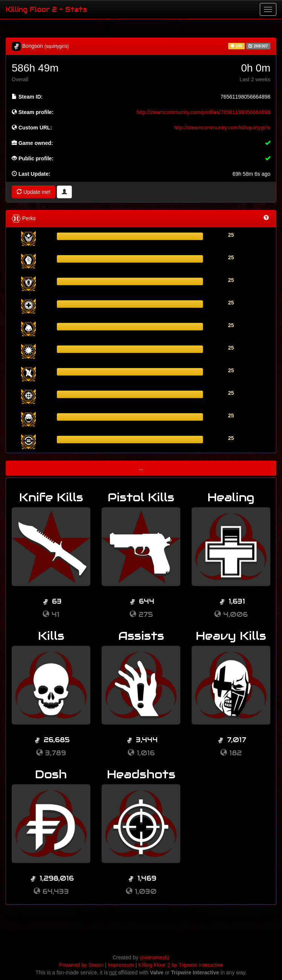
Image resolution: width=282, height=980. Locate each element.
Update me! (34, 192)
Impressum (121, 965)
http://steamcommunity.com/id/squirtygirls (222, 128)
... (141, 468)
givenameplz (155, 957)
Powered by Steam (81, 965)
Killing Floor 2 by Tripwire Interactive (181, 965)
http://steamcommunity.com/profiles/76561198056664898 (203, 112)
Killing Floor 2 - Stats (46, 9)
